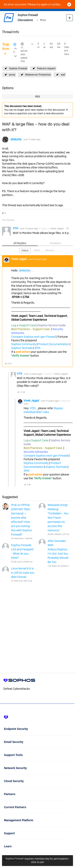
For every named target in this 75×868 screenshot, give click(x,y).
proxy (12, 75)
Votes (37, 250)
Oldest (25, 251)
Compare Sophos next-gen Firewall (33, 337)
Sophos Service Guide (52, 325)
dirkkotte (16, 139)
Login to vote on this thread (15, 48)
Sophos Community (24, 344)
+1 (22, 47)
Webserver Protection (38, 75)
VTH (16, 228)
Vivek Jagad (57, 228)
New (69, 18)
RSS (38, 96)
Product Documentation (54, 344)
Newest (50, 250)
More (43, 20)
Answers (55, 243)
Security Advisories (36, 452)
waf (63, 75)
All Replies (20, 243)
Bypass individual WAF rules (43, 410)
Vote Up (6, 364)
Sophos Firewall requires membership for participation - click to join (38, 860)
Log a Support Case (24, 325)
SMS (37, 348)
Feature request (46, 68)
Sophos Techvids (22, 348)
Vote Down (10, 364)
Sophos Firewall (18, 68)
